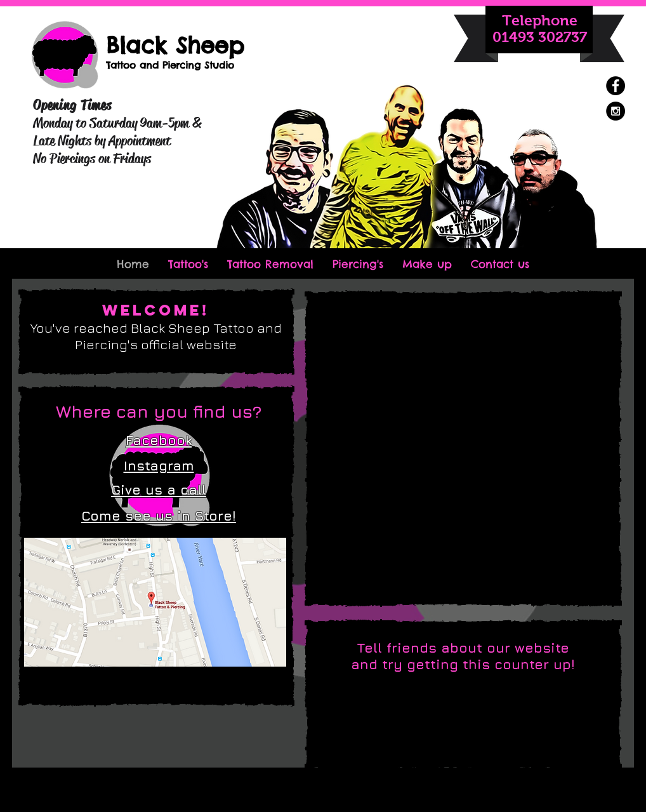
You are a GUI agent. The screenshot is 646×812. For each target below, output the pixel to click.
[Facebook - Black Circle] (616, 86)
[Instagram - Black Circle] (616, 111)
